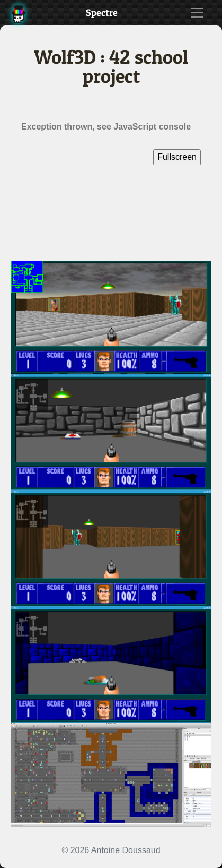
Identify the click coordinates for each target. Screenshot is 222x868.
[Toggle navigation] (197, 13)
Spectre (102, 12)
